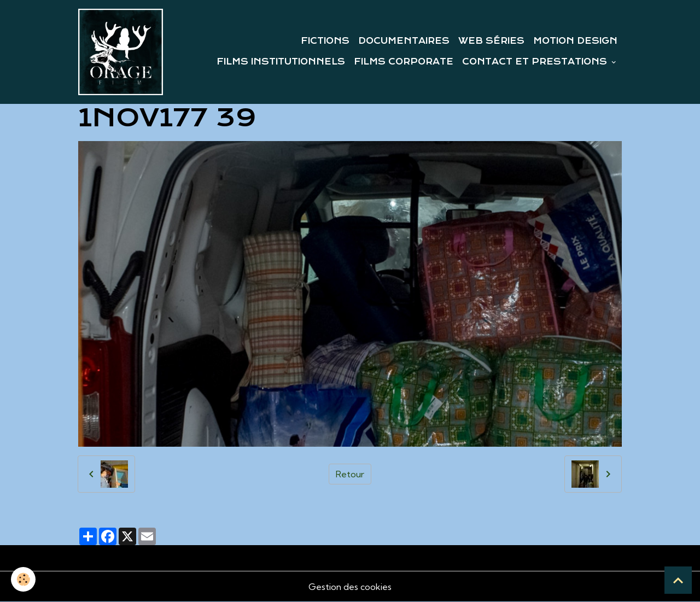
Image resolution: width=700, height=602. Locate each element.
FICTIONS (325, 41)
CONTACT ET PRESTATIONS (536, 62)
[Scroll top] (678, 580)
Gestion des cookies (350, 587)
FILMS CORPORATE (404, 62)
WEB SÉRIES (491, 41)
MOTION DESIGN (575, 41)
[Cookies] (23, 579)
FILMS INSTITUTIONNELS (281, 62)
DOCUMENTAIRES (404, 41)
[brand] (121, 52)
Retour (350, 474)
